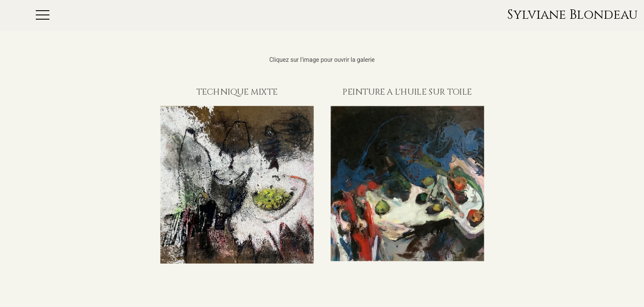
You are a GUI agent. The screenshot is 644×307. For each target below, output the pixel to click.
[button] (91, 15)
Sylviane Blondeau (572, 15)
